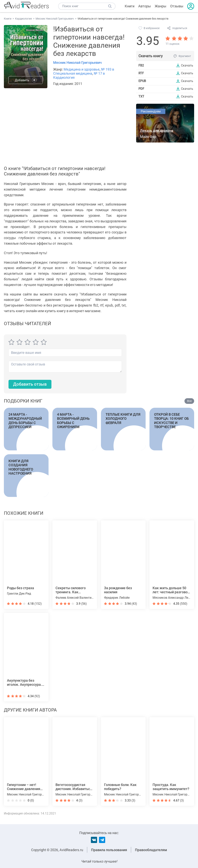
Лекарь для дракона (157, 131)
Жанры (160, 6)
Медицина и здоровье (82, 69)
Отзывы (177, 6)
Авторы (145, 6)
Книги (130, 6)
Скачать (187, 65)
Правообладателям (151, 850)
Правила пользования (109, 850)
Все (189, 401)
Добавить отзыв (30, 384)
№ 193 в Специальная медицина (84, 71)
